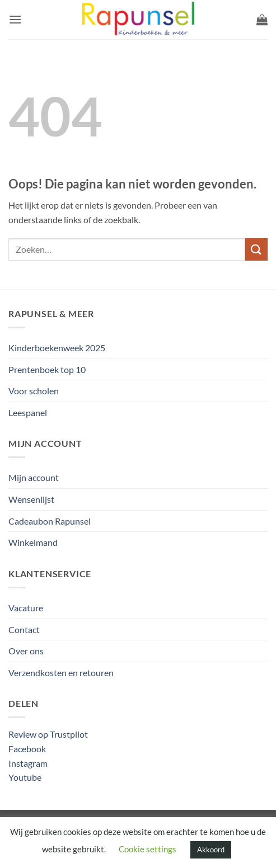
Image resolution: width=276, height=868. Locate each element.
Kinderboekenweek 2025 (57, 348)
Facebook (27, 749)
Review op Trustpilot (48, 734)
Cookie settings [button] (148, 849)
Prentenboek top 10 (47, 369)
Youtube (25, 777)
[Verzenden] (256, 249)
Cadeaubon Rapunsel (50, 521)
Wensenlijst (31, 499)
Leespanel (28, 412)
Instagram (28, 763)
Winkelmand (33, 542)
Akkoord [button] (211, 850)
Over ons (26, 651)
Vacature (26, 608)
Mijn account (34, 477)
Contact (24, 629)
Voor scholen (34, 391)
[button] (15, 19)
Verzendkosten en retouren (61, 673)
